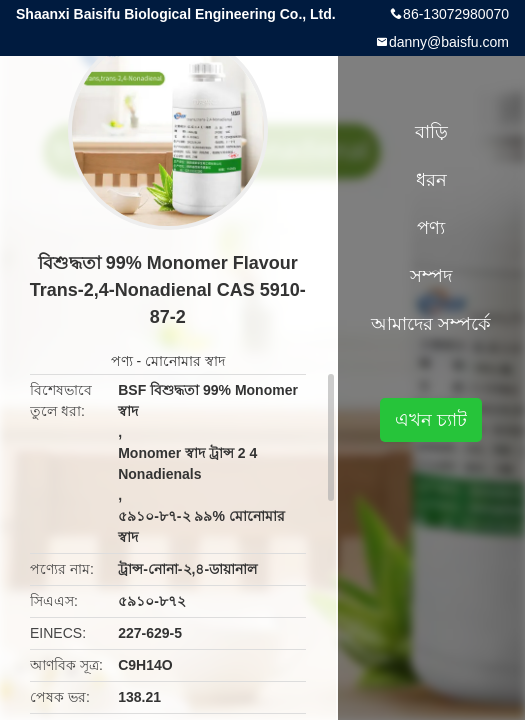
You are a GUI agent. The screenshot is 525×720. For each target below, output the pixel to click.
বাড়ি (431, 132)
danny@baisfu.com (449, 42)
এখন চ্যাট (431, 420)
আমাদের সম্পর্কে (431, 324)
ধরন (431, 180)
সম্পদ (431, 276)
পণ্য (122, 361)
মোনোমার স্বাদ (185, 361)
